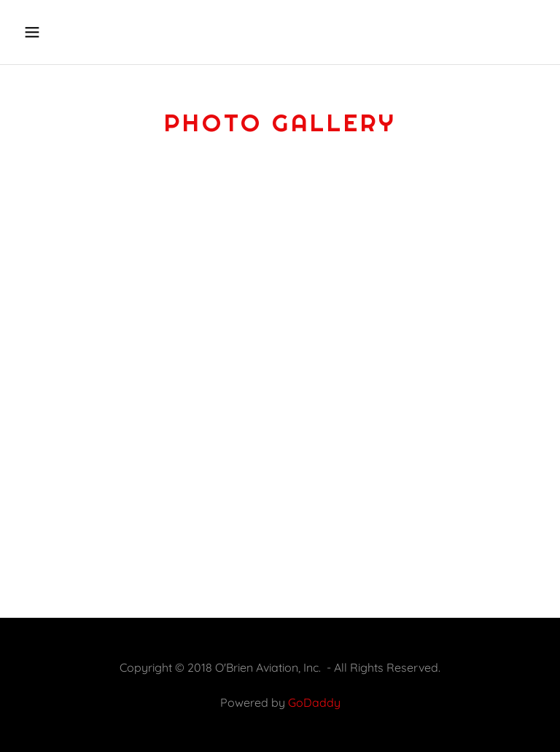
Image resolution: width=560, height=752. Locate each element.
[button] (78, 32)
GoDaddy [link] (314, 702)
